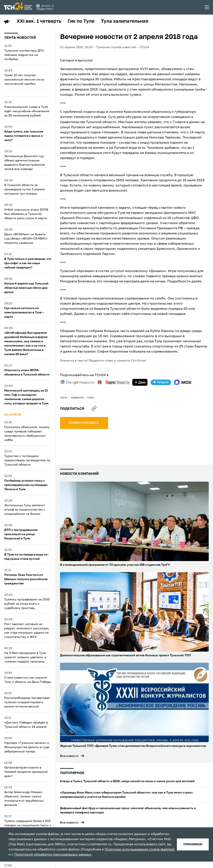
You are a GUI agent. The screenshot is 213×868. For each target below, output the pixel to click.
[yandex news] (113, 382)
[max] (183, 382)
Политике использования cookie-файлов (139, 850)
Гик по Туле (81, 21)
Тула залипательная (125, 21)
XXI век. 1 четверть (39, 21)
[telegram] (161, 382)
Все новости (69, 756)
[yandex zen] (140, 382)
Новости (77, 398)
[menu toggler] (207, 7)
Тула (91, 398)
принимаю (193, 844)
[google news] (77, 382)
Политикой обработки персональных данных (53, 855)
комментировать (84, 423)
